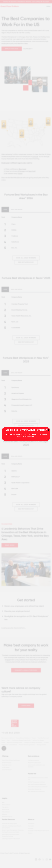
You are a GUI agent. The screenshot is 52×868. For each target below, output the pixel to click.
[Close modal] (47, 430)
